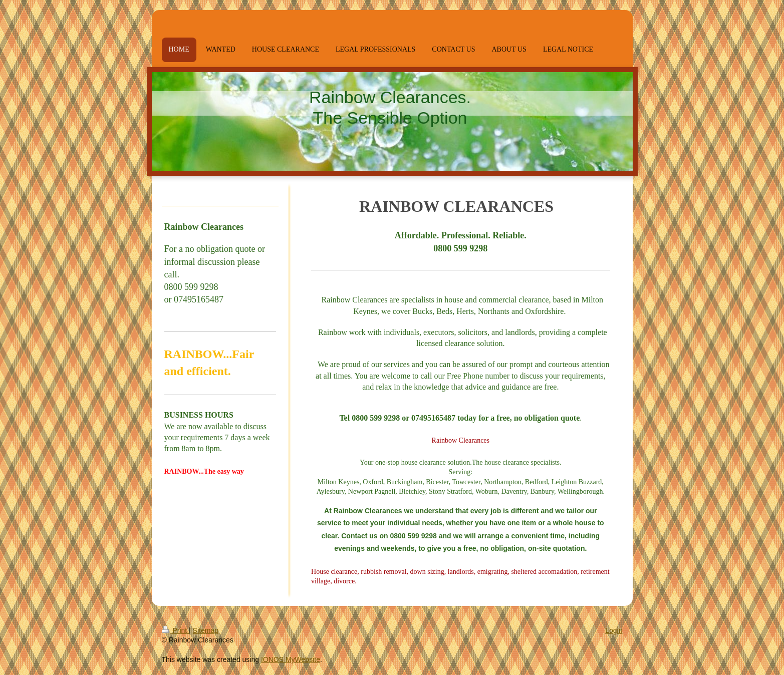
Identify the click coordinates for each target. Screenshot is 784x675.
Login (614, 630)
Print (176, 630)
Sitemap (206, 630)
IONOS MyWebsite (291, 659)
